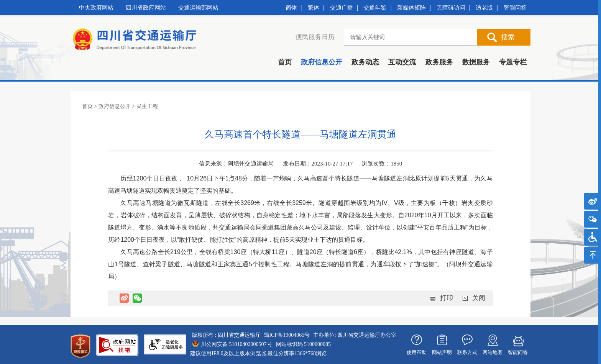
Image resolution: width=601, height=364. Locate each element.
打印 (447, 298)
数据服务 (476, 62)
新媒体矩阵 (411, 8)
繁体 (314, 8)
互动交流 (402, 62)
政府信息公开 (322, 62)
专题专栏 (513, 62)
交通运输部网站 (198, 8)
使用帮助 (417, 352)
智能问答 (515, 8)
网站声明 (442, 352)
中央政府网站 (96, 8)
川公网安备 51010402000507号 (236, 344)
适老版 (484, 8)
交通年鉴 (375, 8)
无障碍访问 (451, 8)
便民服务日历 (315, 37)
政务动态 (365, 62)
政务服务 (439, 62)
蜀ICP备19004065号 (287, 335)
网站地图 (493, 352)
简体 (291, 8)
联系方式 (467, 352)
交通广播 (342, 8)
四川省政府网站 (146, 8)
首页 (285, 62)
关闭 (479, 298)
